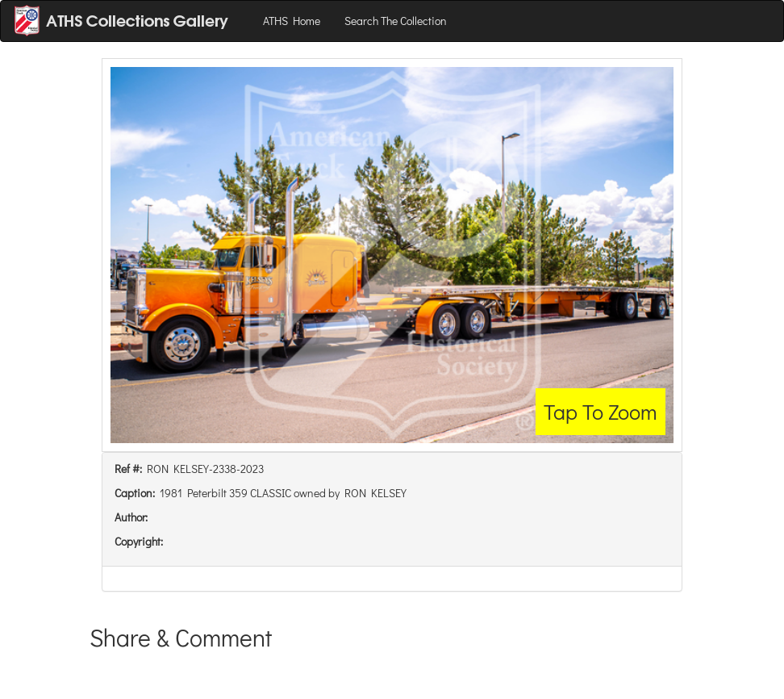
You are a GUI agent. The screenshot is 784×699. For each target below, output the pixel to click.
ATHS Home (292, 21)
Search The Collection (396, 21)
